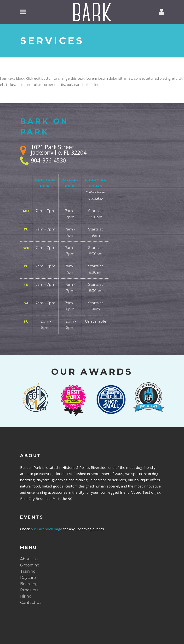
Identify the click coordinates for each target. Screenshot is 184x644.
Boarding (29, 584)
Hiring (26, 596)
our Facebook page (46, 529)
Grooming (30, 565)
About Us (29, 559)
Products (29, 590)
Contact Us (31, 602)
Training (28, 571)
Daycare (28, 578)
